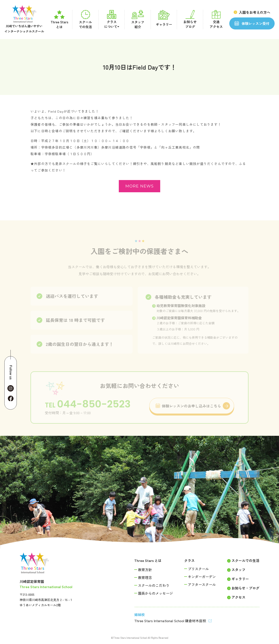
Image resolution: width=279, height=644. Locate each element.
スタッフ (238, 570)
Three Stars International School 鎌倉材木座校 (171, 621)
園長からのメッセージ (155, 593)
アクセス (238, 597)
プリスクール (198, 569)
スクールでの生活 (245, 560)
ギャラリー (240, 579)
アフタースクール (202, 584)
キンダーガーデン (202, 577)
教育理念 (145, 577)
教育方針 (145, 570)
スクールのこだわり (154, 585)
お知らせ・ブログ (245, 588)
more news (139, 186)
